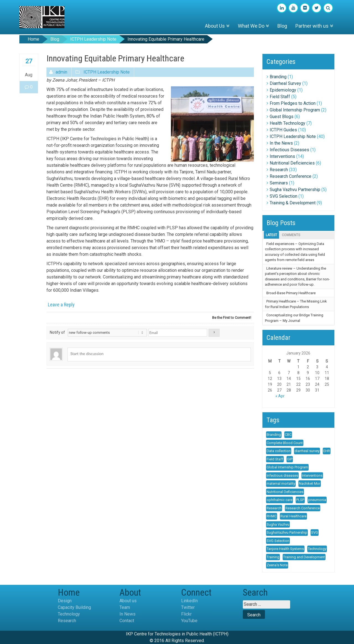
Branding (278, 77)
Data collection (279, 451)
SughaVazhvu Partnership (287, 532)
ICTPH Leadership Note (93, 39)
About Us (215, 26)
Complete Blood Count (285, 443)
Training (273, 557)
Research (279, 170)
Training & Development (293, 203)
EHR (327, 451)
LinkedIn (189, 601)
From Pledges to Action (293, 103)
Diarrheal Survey (285, 83)
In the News (281, 143)
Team (125, 607)
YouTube (189, 621)
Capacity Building (74, 607)
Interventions (282, 156)
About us (128, 601)
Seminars (279, 183)
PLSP (300, 500)
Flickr (186, 614)
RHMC (272, 516)
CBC (288, 435)
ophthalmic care (279, 500)
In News (127, 614)
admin (61, 72)
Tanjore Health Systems (285, 549)
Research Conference (291, 176)
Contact (127, 621)
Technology (317, 549)
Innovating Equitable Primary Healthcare (166, 39)
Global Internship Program (295, 110)
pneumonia (317, 500)
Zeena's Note (277, 565)
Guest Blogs (282, 117)
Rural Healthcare (293, 516)
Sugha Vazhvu (278, 524)
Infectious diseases (282, 475)
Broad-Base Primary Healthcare (291, 293)
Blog (282, 26)
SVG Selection (283, 196)
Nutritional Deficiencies (292, 163)
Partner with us (312, 26)
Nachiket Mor (310, 483)
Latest (271, 235)
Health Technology (287, 123)
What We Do (251, 26)
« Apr (280, 396)
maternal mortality (281, 483)
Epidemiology (283, 90)
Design (65, 601)
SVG (315, 532)
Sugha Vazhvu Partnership (295, 190)
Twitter (188, 607)
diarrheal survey (307, 451)
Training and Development (304, 557)
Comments (291, 235)
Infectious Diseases (289, 150)
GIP (290, 459)
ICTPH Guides (283, 130)
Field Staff (280, 97)
